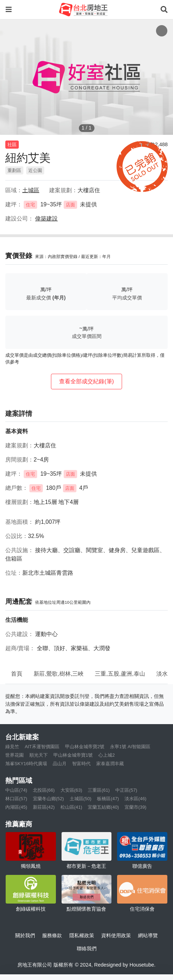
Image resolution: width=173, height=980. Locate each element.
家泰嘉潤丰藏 (110, 764)
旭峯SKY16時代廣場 (26, 764)
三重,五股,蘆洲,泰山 (120, 674)
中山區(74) (16, 790)
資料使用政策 (116, 935)
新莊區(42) (44, 807)
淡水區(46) (135, 799)
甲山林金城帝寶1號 (73, 755)
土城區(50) (81, 799)
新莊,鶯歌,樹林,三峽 (59, 674)
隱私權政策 (82, 935)
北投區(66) (44, 790)
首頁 (17, 674)
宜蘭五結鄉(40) (103, 807)
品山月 (60, 764)
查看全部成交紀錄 (86, 381)
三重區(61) (99, 790)
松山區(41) (71, 807)
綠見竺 (12, 747)
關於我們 (25, 935)
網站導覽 (148, 935)
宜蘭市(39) (135, 807)
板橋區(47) (108, 799)
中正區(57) (126, 790)
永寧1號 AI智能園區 (130, 747)
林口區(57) (16, 799)
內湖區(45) (16, 807)
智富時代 (81, 764)
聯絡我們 (87, 949)
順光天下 (39, 755)
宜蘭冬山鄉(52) (48, 799)
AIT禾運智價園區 (42, 747)
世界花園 (15, 755)
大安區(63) (71, 790)
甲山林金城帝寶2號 (85, 747)
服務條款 (52, 935)
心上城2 (106, 755)
